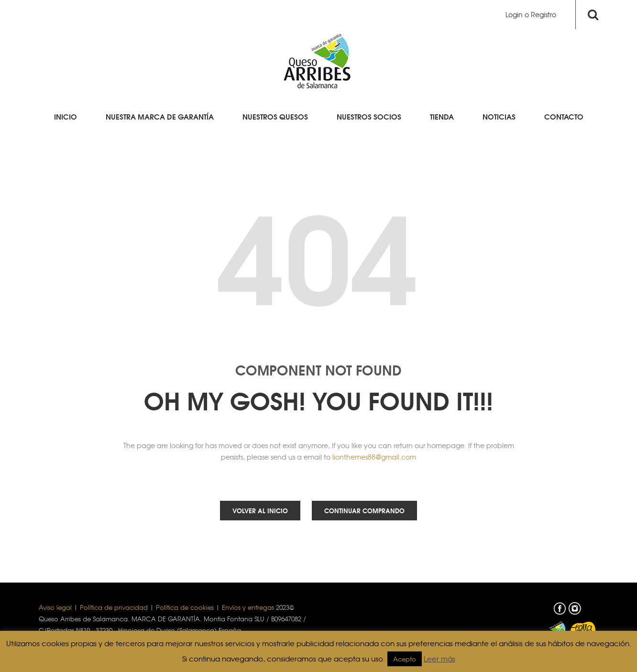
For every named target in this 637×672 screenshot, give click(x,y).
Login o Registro (531, 14)
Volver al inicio (260, 510)
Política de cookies (185, 607)
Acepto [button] (405, 659)
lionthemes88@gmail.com (374, 457)
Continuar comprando (364, 510)
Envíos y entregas (248, 607)
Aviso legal (55, 607)
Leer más (439, 659)
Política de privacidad (114, 607)
